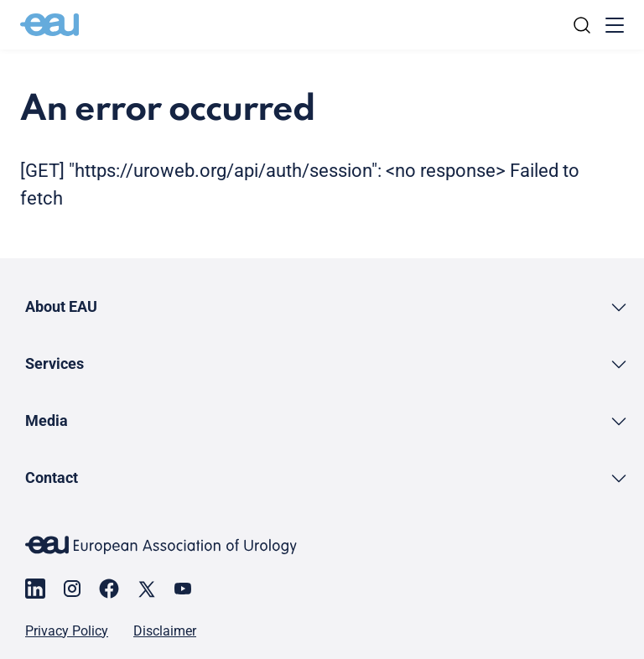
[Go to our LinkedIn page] (35, 589)
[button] (327, 306)
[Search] (582, 25)
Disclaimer (165, 631)
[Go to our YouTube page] (183, 589)
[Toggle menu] (615, 25)
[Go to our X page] (146, 589)
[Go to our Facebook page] (109, 589)
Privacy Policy (67, 631)
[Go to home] (49, 25)
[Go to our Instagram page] (72, 589)
